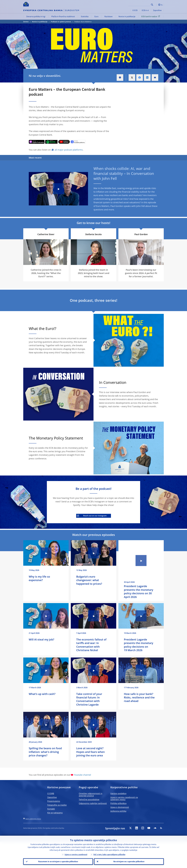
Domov (26, 22)
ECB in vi (145, 10)
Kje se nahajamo (55, 813)
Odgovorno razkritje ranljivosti (93, 803)
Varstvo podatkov (118, 793)
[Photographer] (114, 263)
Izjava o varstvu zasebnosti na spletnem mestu (124, 798)
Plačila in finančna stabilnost (63, 16)
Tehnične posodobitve (89, 799)
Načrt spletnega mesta (33, 819)
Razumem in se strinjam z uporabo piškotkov (58, 862)
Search (152, 5)
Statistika (85, 16)
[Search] (139, 4)
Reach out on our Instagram (92, 516)
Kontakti (51, 809)
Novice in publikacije (127, 16)
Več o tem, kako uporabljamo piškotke (109, 854)
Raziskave (108, 16)
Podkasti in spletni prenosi (61, 22)
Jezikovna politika (118, 811)
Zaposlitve (157, 10)
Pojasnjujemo (54, 801)
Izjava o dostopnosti (120, 807)
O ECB (135, 10)
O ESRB (51, 793)
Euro (96, 16)
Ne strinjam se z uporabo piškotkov (129, 862)
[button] (156, 5)
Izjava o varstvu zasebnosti (76, 854)
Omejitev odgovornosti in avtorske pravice (91, 795)
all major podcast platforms (69, 150)
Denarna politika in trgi (36, 16)
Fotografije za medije (57, 805)
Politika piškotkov (118, 803)
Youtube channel (81, 775)
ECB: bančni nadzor (151, 16)
